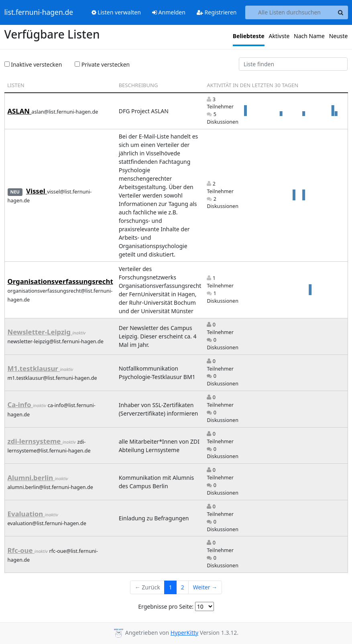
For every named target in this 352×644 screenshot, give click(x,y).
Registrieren (217, 12)
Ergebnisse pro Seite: (166, 606)
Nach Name (309, 36)
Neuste (339, 36)
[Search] (341, 12)
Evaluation (26, 514)
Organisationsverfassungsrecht (60, 281)
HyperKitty (184, 633)
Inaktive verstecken (33, 64)
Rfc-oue (21, 550)
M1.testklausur (34, 368)
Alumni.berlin (31, 478)
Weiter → (205, 587)
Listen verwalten (116, 12)
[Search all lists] (290, 12)
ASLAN (20, 111)
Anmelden (169, 12)
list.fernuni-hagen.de (39, 12)
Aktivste (279, 36)
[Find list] (293, 64)
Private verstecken (102, 64)
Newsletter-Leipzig (40, 332)
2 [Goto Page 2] (183, 587)
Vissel (37, 191)
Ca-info (20, 405)
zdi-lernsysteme (35, 441)
